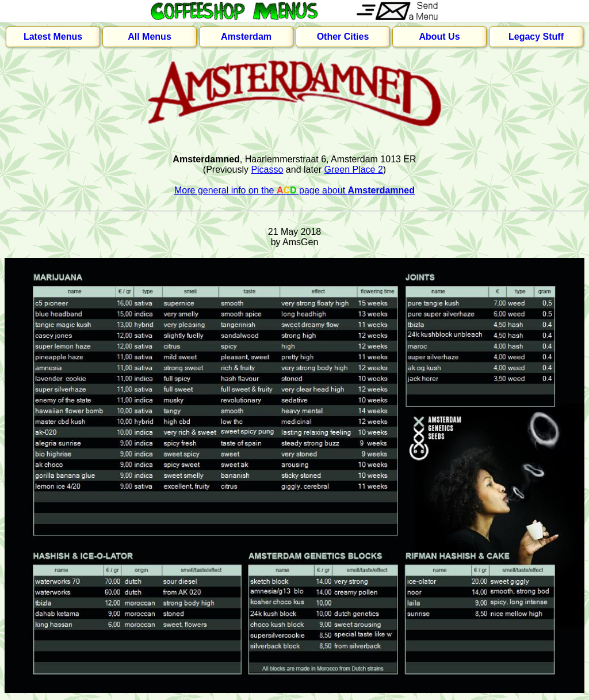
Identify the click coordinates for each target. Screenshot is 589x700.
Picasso (267, 170)
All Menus (150, 37)
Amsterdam (246, 37)
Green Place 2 (354, 170)
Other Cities (343, 37)
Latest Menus (53, 37)
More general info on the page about (294, 190)
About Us (439, 37)
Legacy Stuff (536, 37)
